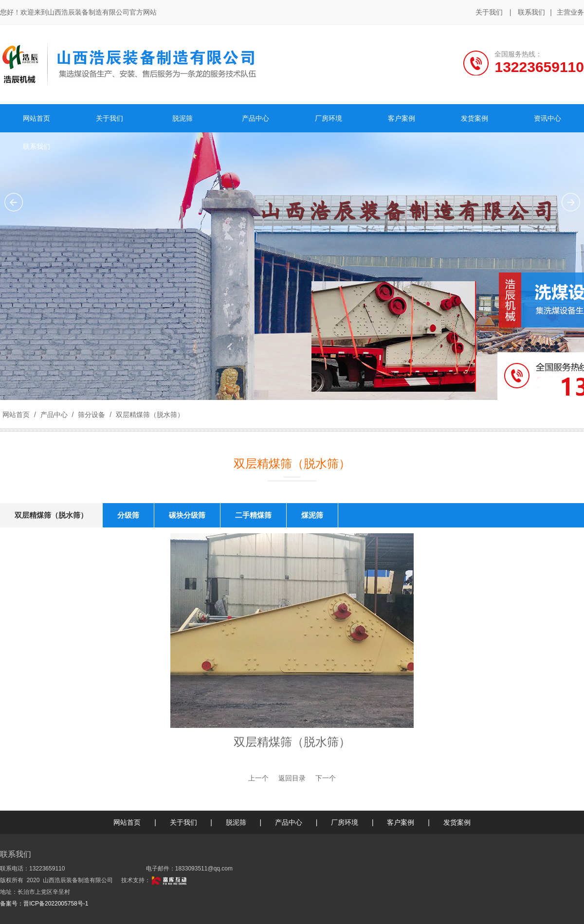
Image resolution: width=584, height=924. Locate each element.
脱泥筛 (236, 822)
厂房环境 (345, 822)
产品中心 (54, 415)
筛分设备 (91, 415)
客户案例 (401, 822)
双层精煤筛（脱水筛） (149, 415)
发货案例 (457, 822)
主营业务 (570, 13)
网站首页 (16, 415)
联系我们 (531, 12)
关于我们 (489, 12)
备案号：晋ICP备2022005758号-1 (44, 904)
